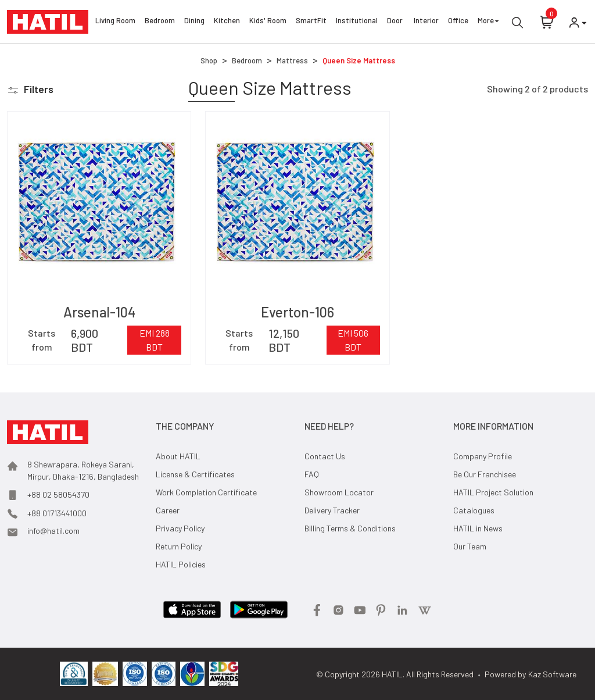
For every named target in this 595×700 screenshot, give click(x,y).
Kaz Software (552, 674)
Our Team (470, 546)
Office (458, 22)
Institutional (357, 22)
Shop (209, 60)
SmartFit (311, 22)
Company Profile (483, 456)
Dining (194, 22)
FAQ (312, 474)
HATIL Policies (181, 564)
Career (168, 510)
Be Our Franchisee (485, 474)
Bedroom (160, 22)
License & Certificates (195, 474)
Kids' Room (268, 22)
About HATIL (178, 456)
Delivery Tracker (332, 510)
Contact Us (325, 456)
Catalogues (474, 510)
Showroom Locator (339, 492)
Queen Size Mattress (359, 60)
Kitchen (227, 22)
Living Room (115, 22)
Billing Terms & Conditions (350, 528)
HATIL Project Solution (493, 492)
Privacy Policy (180, 528)
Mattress (292, 60)
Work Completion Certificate (206, 492)
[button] (30, 89)
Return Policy (179, 546)
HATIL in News (478, 528)
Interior (426, 22)
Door (396, 22)
